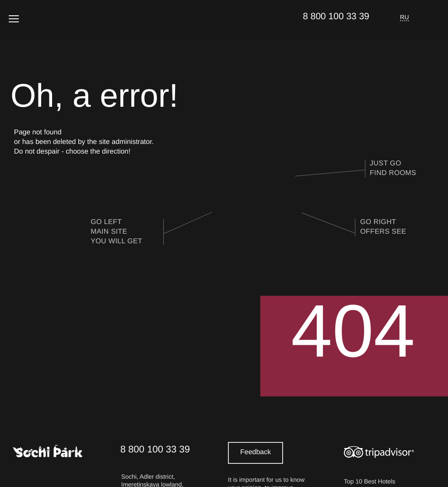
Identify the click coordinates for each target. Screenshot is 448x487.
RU (404, 17)
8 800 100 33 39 (336, 16)
